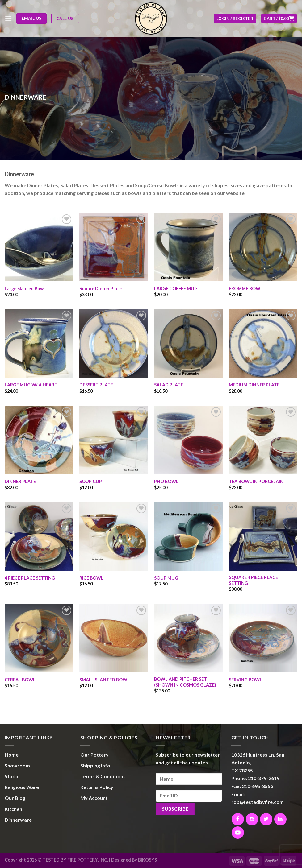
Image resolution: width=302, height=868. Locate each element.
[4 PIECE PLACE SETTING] (39, 536)
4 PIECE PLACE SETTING (30, 578)
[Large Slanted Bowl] (39, 247)
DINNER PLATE (20, 481)
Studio (12, 776)
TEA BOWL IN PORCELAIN (256, 481)
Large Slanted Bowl (25, 289)
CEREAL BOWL (20, 680)
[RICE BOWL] (114, 536)
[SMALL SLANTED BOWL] (114, 638)
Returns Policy (97, 787)
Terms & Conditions (103, 776)
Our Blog (15, 798)
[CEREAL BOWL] (39, 638)
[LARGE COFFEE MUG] (188, 247)
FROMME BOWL (246, 289)
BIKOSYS (147, 860)
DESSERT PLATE (96, 385)
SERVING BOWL (245, 680)
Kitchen (13, 809)
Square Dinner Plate (101, 289)
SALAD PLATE (169, 385)
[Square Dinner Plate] (114, 247)
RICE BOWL (91, 578)
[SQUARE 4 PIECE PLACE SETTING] (263, 536)
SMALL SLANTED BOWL (105, 680)
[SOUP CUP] (114, 440)
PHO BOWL (166, 481)
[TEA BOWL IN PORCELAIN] (263, 440)
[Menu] (8, 18)
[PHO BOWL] (188, 440)
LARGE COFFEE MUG (176, 289)
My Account (94, 798)
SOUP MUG (166, 578)
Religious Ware (22, 787)
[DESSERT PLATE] (114, 343)
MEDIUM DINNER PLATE (254, 385)
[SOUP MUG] (188, 536)
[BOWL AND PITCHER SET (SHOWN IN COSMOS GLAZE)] (188, 638)
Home (12, 755)
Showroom (17, 765)
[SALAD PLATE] (188, 343)
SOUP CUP (91, 481)
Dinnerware (18, 820)
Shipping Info (95, 765)
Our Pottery (94, 755)
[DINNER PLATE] (39, 440)
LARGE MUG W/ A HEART (31, 385)
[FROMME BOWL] (263, 247)
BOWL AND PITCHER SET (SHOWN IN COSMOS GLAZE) (185, 682)
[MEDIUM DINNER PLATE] (263, 343)
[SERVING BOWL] (263, 638)
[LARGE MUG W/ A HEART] (39, 343)
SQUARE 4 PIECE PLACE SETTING (253, 580)
